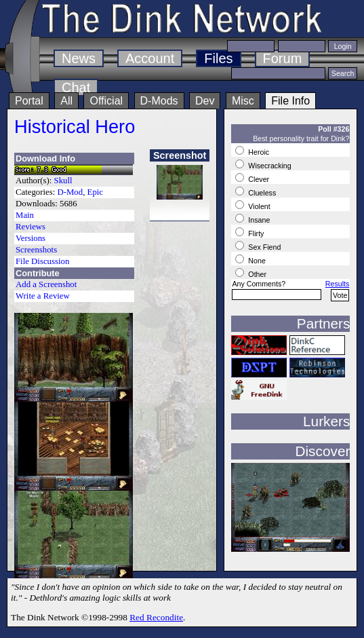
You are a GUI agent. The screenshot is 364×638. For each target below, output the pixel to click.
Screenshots (36, 250)
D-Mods (159, 101)
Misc (243, 101)
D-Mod (70, 192)
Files (218, 58)
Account (150, 58)
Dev (205, 101)
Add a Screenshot (46, 284)
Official (106, 101)
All (66, 101)
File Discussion (42, 261)
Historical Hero (75, 127)
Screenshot (180, 155)
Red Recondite (156, 617)
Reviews (31, 227)
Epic (95, 192)
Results (338, 284)
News (79, 58)
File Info (290, 101)
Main (25, 215)
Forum (283, 58)
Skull (63, 181)
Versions (31, 238)
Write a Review (43, 296)
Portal (29, 101)
